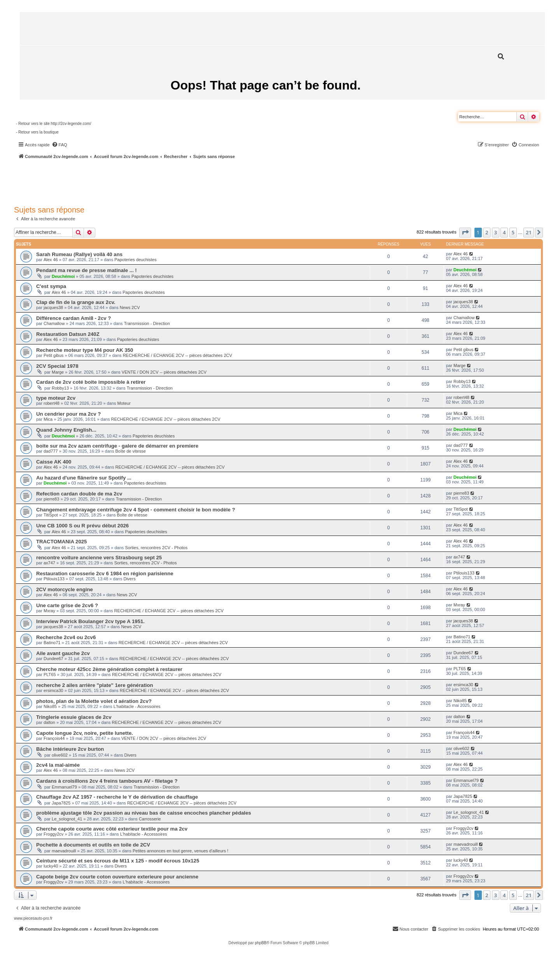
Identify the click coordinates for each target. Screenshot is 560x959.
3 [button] (496, 232)
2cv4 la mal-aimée (58, 765)
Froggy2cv (53, 834)
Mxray (49, 611)
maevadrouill (64, 851)
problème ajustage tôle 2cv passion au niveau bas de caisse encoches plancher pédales (144, 813)
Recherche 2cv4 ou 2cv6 (66, 637)
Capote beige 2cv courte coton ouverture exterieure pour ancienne (117, 877)
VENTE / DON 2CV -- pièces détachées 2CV (164, 372)
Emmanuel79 (64, 787)
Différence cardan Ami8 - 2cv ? (73, 318)
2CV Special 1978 (57, 366)
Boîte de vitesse (131, 451)
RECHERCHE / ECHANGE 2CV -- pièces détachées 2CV (178, 355)
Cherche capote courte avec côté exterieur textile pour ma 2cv (112, 829)
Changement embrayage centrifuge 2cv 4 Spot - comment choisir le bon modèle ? (136, 510)
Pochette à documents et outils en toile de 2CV (93, 845)
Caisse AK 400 (54, 462)
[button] (465, 232)
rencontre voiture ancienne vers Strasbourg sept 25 (99, 558)
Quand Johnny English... (66, 430)
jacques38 (53, 307)
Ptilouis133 (54, 579)
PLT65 (50, 674)
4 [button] (504, 232)
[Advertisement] (208, 181)
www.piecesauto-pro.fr (33, 918)
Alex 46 (51, 260)
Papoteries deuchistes (135, 260)
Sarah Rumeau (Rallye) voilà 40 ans (79, 254)
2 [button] (487, 232)
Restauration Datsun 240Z (68, 334)
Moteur (124, 403)
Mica (48, 419)
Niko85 (50, 706)
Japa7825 (61, 803)
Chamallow (54, 323)
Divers (129, 579)
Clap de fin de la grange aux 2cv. (76, 302)
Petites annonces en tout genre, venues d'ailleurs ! (180, 851)
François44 (54, 738)
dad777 (51, 451)
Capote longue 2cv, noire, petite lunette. (85, 733)
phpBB (261, 943)
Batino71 (52, 643)
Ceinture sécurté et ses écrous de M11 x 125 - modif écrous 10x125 (118, 861)
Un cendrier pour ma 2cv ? (68, 414)
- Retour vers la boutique (37, 132)
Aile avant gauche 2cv (63, 653)
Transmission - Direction (147, 323)
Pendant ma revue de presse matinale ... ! (87, 270)
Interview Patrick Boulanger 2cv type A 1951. (90, 621)
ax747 (49, 563)
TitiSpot (51, 515)
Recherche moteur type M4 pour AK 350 (85, 350)
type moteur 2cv (56, 398)
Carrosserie (150, 819)
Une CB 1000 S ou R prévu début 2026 (82, 526)
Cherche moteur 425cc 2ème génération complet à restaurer (109, 669)
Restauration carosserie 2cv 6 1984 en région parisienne (105, 573)
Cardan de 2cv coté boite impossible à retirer (91, 382)
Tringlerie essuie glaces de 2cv (74, 717)
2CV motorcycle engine (65, 589)
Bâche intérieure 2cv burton (70, 749)
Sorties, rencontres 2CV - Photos (156, 548)
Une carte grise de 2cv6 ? (67, 605)
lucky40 (51, 866)
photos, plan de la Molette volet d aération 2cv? (94, 701)
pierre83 (51, 499)
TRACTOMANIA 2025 (61, 542)
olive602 (60, 755)
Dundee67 (53, 659)
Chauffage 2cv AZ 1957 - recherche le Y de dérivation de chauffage (117, 797)
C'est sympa (51, 286)
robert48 (52, 403)
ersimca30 (53, 690)
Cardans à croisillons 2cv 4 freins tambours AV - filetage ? (107, 781)
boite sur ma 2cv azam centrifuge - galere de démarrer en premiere (117, 446)
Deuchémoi (63, 276)
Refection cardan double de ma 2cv (79, 494)
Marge (58, 372)
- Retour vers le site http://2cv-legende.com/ (53, 124)
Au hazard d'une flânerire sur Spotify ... (84, 478)
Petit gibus (53, 355)
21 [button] (529, 232)
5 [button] (513, 232)
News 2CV (130, 307)
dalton (49, 722)
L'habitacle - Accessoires (137, 706)
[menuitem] (59, 145)
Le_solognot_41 (67, 819)
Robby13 (60, 388)
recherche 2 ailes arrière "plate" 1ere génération (95, 685)
